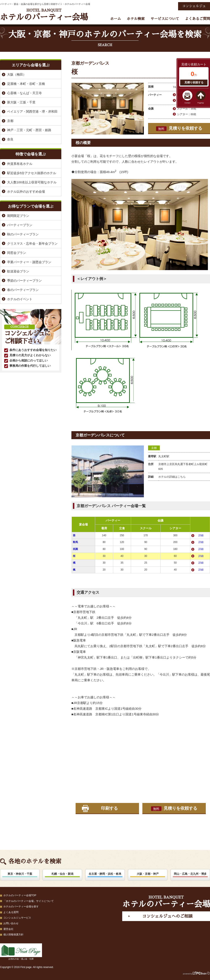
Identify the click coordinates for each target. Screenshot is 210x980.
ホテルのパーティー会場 (44, 15)
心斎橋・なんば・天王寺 (24, 93)
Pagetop (201, 103)
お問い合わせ (11, 923)
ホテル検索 (136, 19)
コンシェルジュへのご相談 (167, 916)
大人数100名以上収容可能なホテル (32, 182)
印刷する (109, 808)
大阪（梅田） (17, 74)
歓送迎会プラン (18, 271)
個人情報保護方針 (13, 935)
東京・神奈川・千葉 (20, 874)
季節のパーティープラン (24, 281)
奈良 (10, 139)
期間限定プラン (18, 216)
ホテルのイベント (20, 299)
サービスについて (165, 19)
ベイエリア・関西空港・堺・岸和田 (32, 111)
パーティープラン (20, 225)
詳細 (201, 535)
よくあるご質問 (198, 19)
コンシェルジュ (194, 6)
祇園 (75, 549)
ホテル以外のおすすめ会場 (26, 191)
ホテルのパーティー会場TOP (20, 895)
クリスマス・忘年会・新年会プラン (32, 243)
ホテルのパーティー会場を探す (21, 907)
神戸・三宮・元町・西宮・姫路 (29, 130)
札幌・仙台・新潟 (62, 874)
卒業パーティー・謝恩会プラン (29, 262)
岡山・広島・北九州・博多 (190, 874)
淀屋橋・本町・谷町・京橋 (26, 84)
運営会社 (8, 929)
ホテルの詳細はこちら (172, 477)
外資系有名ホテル (20, 164)
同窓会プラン (17, 253)
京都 (154, 448)
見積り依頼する (194, 82)
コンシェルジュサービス (17, 918)
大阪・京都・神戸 (148, 874)
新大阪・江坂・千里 (21, 102)
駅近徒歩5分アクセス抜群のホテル (32, 173)
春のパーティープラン (23, 290)
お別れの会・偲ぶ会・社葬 (21, 952)
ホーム (116, 19)
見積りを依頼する (179, 128)
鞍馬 (75, 542)
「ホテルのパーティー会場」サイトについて (29, 901)
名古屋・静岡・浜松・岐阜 (105, 874)
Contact (188, 103)
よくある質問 (11, 912)
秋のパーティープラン (23, 234)
